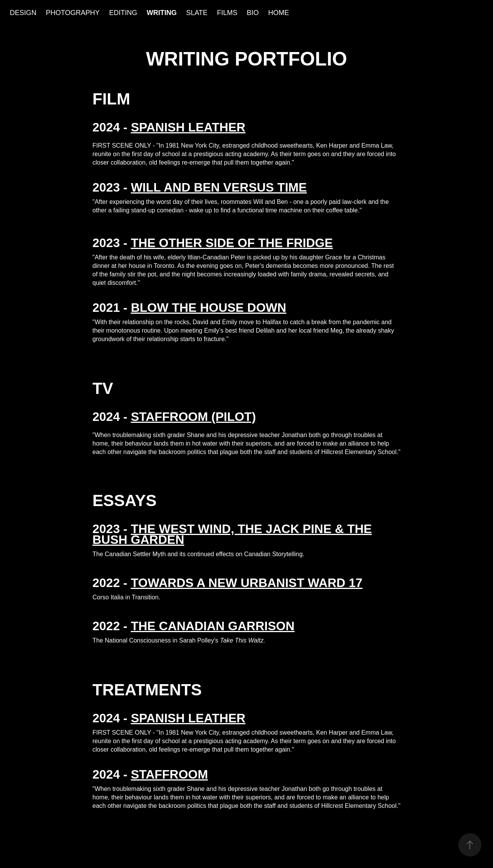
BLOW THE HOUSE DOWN (209, 308)
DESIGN (23, 13)
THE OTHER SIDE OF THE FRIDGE (232, 243)
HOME (278, 13)
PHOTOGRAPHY (73, 13)
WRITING (162, 13)
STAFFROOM (169, 774)
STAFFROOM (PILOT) (194, 417)
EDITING (123, 13)
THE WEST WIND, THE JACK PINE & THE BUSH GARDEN (232, 534)
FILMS (227, 13)
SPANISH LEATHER (188, 718)
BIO (253, 13)
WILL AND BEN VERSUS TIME (219, 187)
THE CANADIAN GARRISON (213, 626)
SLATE (197, 13)
